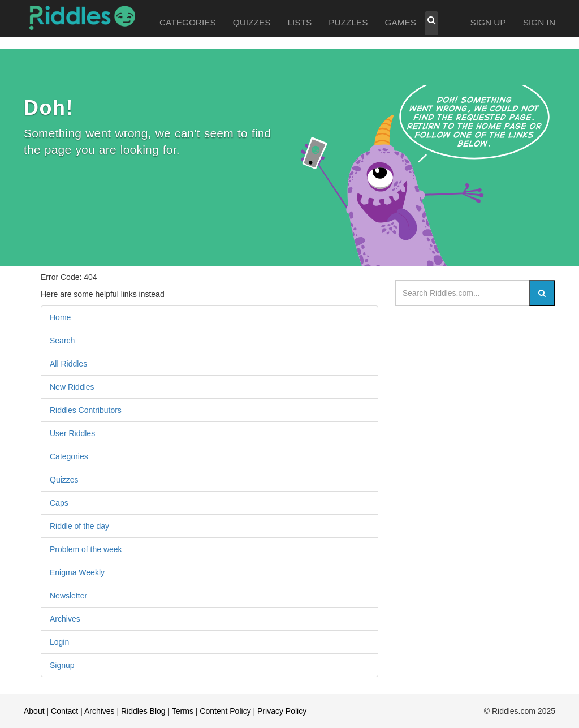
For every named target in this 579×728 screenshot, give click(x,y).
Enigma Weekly (77, 572)
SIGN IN (539, 22)
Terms (183, 711)
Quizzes (64, 480)
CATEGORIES (188, 22)
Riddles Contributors (86, 410)
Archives (65, 619)
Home (60, 317)
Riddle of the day (79, 526)
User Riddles (72, 433)
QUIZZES (252, 22)
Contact (64, 711)
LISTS (299, 22)
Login (59, 642)
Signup (62, 665)
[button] (431, 23)
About (34, 711)
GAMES (401, 22)
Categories (69, 456)
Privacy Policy (282, 711)
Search (62, 341)
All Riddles (68, 364)
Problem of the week (86, 549)
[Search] (542, 293)
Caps (59, 503)
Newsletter (68, 596)
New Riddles (72, 387)
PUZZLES (348, 22)
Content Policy (225, 711)
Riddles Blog (143, 711)
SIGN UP (488, 22)
